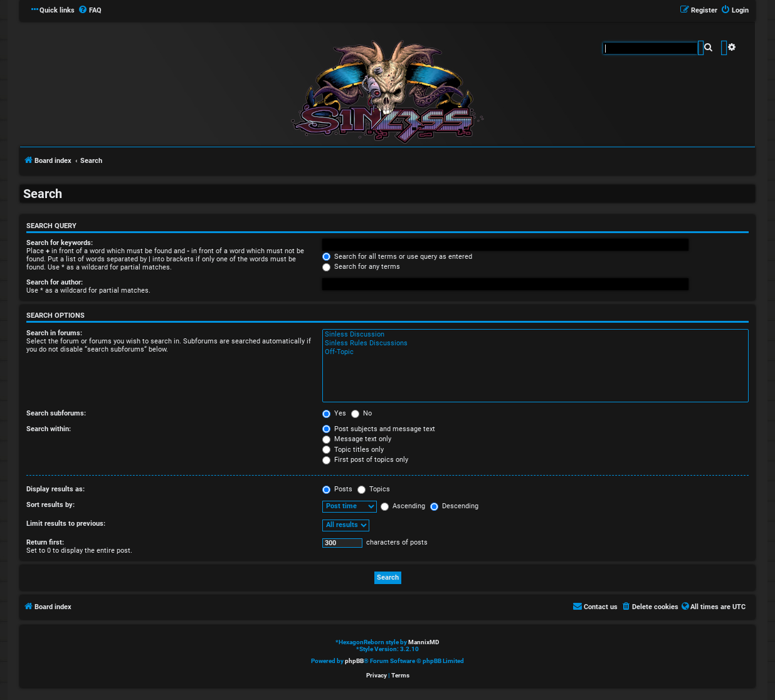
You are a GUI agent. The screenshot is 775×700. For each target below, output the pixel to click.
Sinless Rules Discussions (535, 343)
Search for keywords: (60, 243)
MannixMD (424, 642)
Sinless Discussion (535, 335)
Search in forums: (54, 333)
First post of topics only (365, 460)
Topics (374, 489)
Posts (337, 489)
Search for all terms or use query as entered (397, 257)
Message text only (357, 439)
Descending (454, 506)
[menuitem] (90, 11)
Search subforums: (56, 413)
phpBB (354, 661)
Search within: (49, 429)
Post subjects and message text (379, 429)
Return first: (45, 542)
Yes (334, 413)
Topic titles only (353, 450)
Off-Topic (535, 352)
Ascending (403, 506)
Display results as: (55, 489)
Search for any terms (361, 267)
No (361, 413)
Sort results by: (50, 505)
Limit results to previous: (66, 524)
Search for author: (55, 282)
